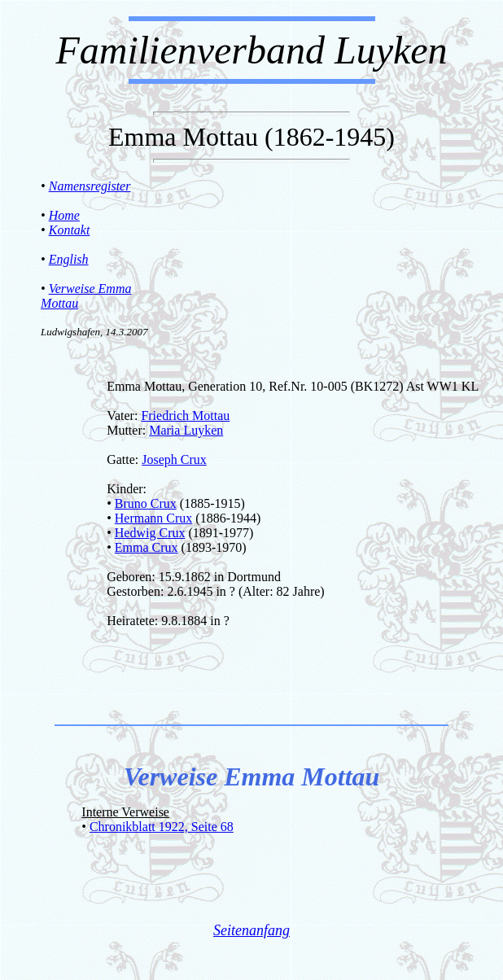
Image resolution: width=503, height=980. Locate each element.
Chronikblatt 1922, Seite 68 (162, 827)
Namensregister (90, 186)
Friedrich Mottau (185, 416)
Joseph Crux (174, 459)
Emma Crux (147, 547)
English (69, 259)
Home (64, 215)
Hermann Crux (154, 518)
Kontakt (70, 230)
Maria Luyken (186, 430)
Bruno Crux (146, 503)
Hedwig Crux (150, 533)
